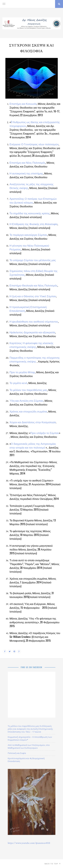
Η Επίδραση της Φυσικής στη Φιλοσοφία (33, 224)
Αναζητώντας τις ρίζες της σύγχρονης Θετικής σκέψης (31, 186)
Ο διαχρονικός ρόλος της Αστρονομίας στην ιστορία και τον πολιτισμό (33, 445)
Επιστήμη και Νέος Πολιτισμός (27, 162)
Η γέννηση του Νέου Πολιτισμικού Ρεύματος (29, 247)
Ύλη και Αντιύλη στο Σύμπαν (27, 401)
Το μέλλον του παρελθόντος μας (28, 390)
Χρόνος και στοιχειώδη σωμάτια (28, 411)
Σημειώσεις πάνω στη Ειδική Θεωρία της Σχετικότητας (33, 273)
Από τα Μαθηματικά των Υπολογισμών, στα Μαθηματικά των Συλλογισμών (29, 746)
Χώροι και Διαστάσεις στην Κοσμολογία (33, 422)
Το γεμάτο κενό (18, 383)
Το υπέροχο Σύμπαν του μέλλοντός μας (33, 260)
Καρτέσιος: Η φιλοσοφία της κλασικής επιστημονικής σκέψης (31, 345)
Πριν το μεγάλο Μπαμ (22, 372)
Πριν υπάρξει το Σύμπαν (45, 433)
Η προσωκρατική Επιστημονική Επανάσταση (28, 309)
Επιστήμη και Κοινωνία (23, 104)
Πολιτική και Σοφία (17, 753)
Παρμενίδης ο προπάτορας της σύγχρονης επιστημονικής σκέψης (35, 359)
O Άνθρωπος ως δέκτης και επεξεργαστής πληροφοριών (35, 124)
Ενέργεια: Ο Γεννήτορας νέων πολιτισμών (34, 144)
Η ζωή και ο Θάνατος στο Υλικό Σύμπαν (33, 296)
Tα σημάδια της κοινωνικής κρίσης (30, 213)
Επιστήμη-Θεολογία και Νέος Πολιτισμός (33, 285)
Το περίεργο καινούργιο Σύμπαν (28, 235)
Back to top (53, 864)
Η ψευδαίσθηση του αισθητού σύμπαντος (34, 321)
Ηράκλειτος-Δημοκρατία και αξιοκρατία (32, 332)
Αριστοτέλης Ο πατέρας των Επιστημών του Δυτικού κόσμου (33, 200)
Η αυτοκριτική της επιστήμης (26, 173)
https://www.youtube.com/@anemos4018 (29, 843)
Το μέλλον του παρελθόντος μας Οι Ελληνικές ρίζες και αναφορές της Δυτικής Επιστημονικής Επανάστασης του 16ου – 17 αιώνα (30, 729)
